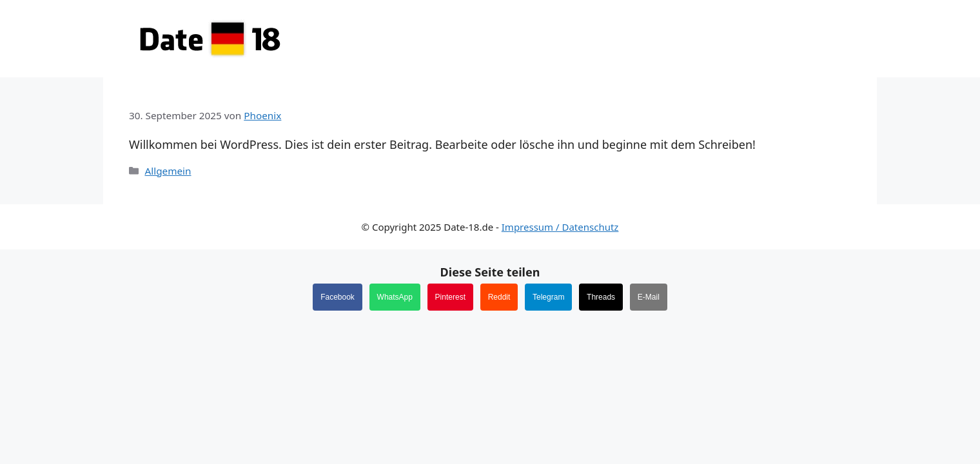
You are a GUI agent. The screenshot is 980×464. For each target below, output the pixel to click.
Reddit (499, 297)
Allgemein (168, 171)
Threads (601, 297)
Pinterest (450, 297)
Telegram (548, 297)
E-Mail (649, 297)
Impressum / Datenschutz (560, 227)
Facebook (338, 297)
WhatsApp (395, 297)
